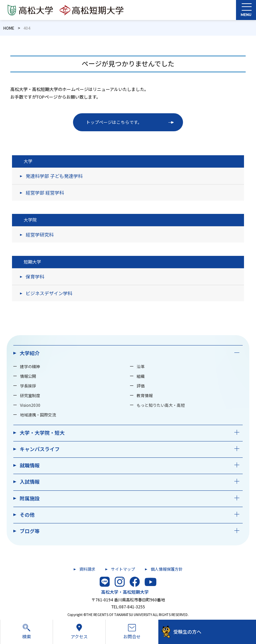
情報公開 (28, 376)
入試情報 (30, 482)
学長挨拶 (28, 386)
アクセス (79, 631)
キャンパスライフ (40, 449)
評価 (141, 386)
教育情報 (145, 395)
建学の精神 (30, 366)
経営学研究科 (40, 235)
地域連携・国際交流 (38, 415)
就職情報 (30, 465)
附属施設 (30, 498)
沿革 (141, 366)
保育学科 (35, 277)
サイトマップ (123, 569)
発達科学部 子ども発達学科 (54, 176)
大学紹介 (30, 353)
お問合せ (132, 632)
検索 (26, 631)
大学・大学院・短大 (42, 433)
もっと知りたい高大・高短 (161, 405)
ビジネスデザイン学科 (49, 293)
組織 (141, 376)
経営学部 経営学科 (45, 193)
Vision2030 (30, 405)
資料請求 (87, 569)
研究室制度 (30, 395)
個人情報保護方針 (167, 569)
